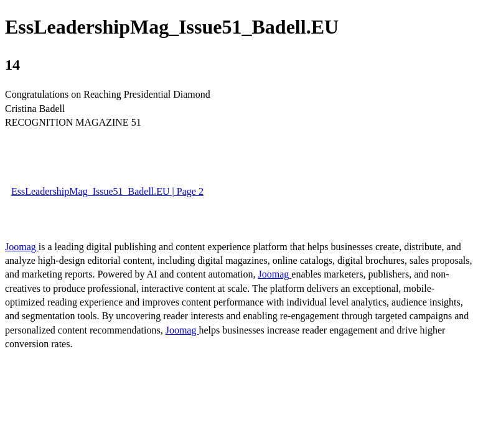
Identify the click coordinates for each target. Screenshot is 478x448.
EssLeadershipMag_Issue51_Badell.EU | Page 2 (107, 191)
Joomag (22, 247)
